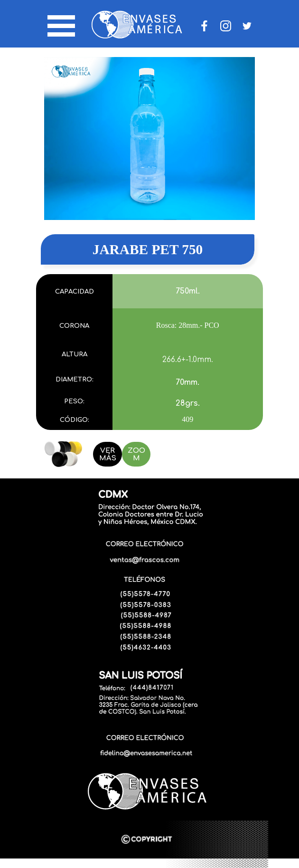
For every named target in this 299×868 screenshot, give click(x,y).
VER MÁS (108, 454)
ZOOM (136, 454)
